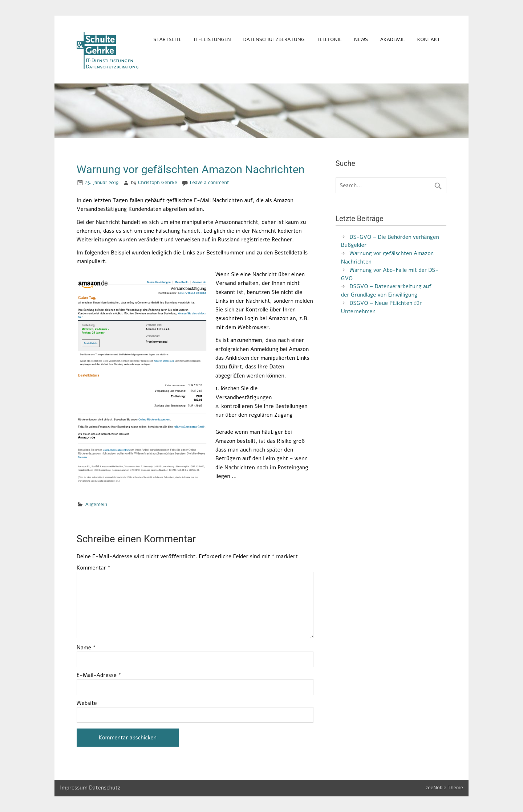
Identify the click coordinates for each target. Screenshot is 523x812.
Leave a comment (210, 182)
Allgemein (96, 504)
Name (86, 648)
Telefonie (329, 39)
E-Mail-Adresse (99, 675)
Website (87, 703)
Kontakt (429, 39)
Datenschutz (105, 788)
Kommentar (94, 568)
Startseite (167, 39)
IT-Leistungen (212, 39)
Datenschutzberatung (274, 39)
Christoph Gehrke (158, 182)
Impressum (74, 788)
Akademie (393, 39)
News (361, 39)
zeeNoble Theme (444, 787)
